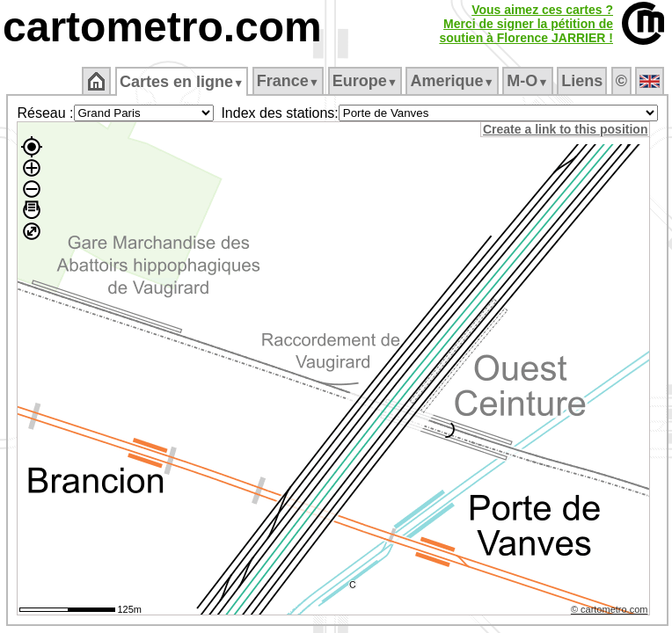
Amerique (452, 81)
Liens (582, 81)
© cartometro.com (610, 609)
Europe (365, 81)
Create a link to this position (565, 129)
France (288, 81)
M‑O (527, 81)
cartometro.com (162, 27)
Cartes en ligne (182, 82)
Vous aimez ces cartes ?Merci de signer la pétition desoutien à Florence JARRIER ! (526, 24)
